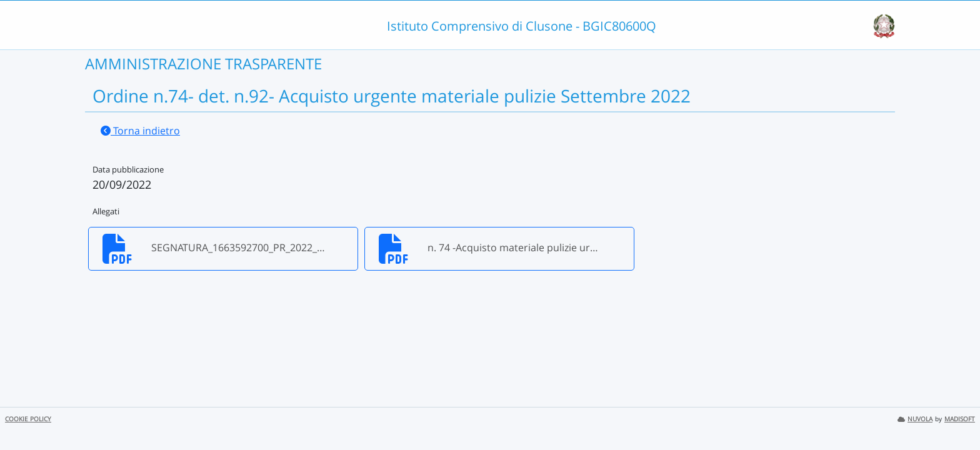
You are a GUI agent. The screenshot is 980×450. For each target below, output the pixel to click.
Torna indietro (140, 131)
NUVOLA (915, 419)
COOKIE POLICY (28, 419)
